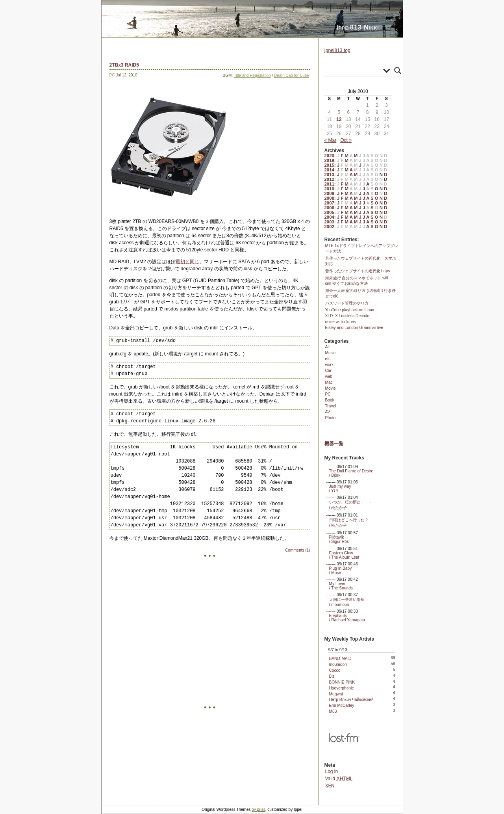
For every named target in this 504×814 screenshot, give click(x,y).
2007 (329, 203)
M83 (333, 711)
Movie (331, 388)
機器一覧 (334, 444)
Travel (331, 406)
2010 (329, 189)
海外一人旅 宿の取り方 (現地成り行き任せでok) (360, 293)
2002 (329, 227)
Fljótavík (337, 537)
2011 (329, 184)
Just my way (340, 486)
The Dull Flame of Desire (351, 471)
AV (328, 412)
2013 (329, 175)
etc (328, 359)
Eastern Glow (341, 553)
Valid (339, 779)
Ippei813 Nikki (358, 27)
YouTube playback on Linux (350, 310)
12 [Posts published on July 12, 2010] (339, 119)
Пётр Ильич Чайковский (351, 700)
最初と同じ (187, 262)
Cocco (335, 670)
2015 (329, 165)
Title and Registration (252, 75)
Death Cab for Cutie (291, 75)
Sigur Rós (340, 542)
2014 (329, 170)
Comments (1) (297, 550)
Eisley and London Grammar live (354, 328)
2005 (329, 212)
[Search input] (355, 71)
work (330, 365)
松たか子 (339, 508)
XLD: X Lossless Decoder (348, 316)
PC (112, 75)
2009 (329, 193)
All (327, 347)
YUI (334, 491)
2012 (329, 179)
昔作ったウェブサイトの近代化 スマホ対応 (361, 261)
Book (330, 400)
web (329, 376)
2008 (329, 198)
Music (331, 353)
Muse (336, 573)
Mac (329, 382)
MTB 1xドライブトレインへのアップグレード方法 (362, 248)
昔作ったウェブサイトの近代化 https (358, 271)
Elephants (338, 616)
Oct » (346, 140)
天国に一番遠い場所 (347, 599)
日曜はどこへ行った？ (349, 520)
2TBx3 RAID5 (124, 65)
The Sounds (342, 588)
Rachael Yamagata (348, 620)
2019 (329, 160)
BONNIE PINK (342, 682)
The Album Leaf (345, 557)
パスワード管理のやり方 (347, 303)
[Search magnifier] (398, 71)
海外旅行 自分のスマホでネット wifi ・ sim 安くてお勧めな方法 (359, 281)
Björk (336, 475)
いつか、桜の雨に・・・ (351, 502)
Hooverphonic (342, 688)
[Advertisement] (210, 650)
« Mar (331, 140)
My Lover (337, 584)
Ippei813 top (337, 50)
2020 (329, 156)
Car (328, 371)
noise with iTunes (341, 322)
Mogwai (336, 694)
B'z (332, 676)
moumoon (340, 605)
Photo (331, 418)
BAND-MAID (340, 659)
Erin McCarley (342, 705)
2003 (329, 222)
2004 (329, 217)
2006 (329, 208)
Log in (332, 771)
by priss (258, 809)
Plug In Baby (341, 568)
